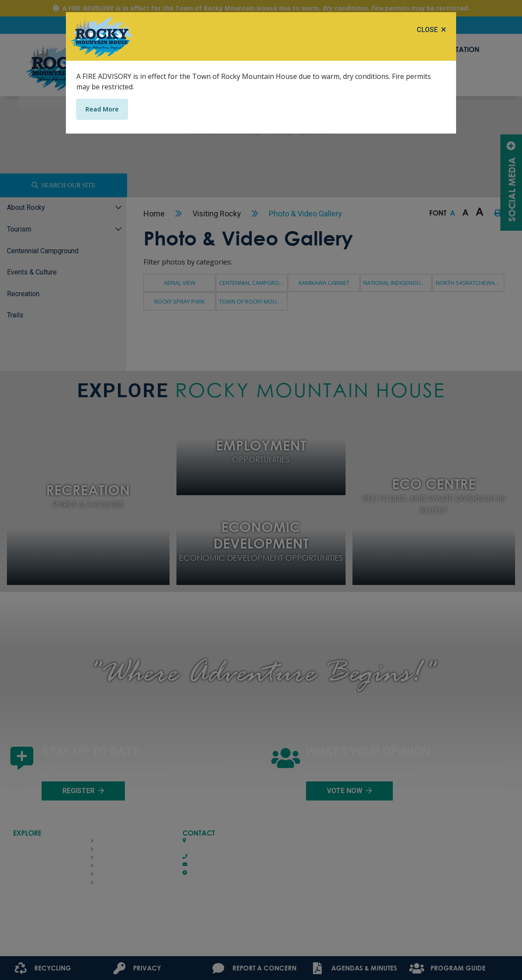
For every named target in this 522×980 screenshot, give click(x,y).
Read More (102, 109)
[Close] (431, 30)
